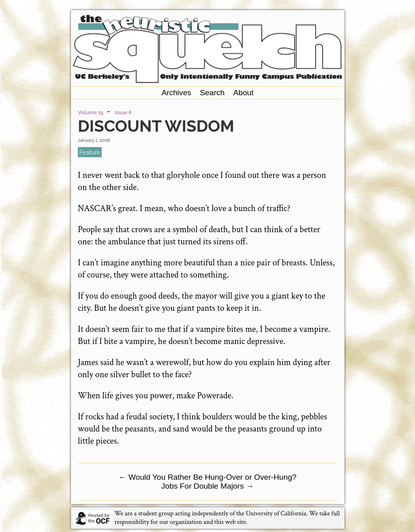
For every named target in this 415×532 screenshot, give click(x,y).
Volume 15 (91, 112)
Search (212, 93)
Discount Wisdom (156, 126)
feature (90, 152)
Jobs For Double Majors (207, 486)
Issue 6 (123, 112)
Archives (176, 93)
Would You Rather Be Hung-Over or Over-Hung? (207, 477)
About (243, 93)
